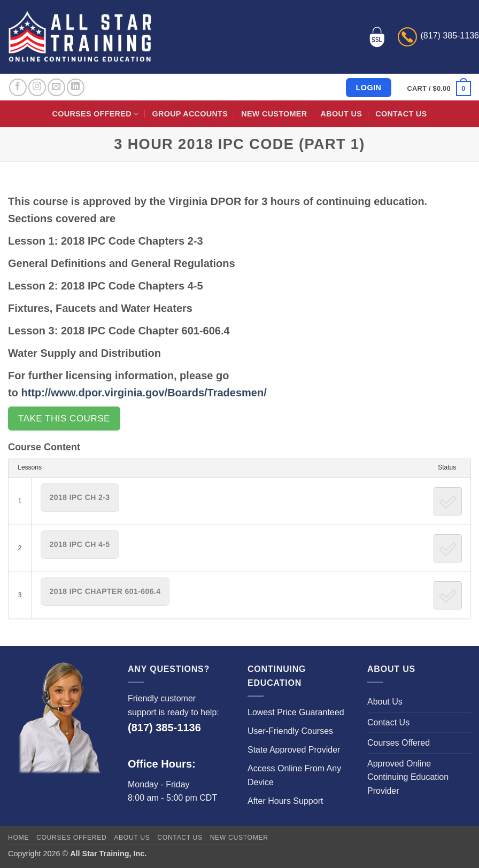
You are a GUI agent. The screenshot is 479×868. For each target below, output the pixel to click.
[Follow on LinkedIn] (76, 87)
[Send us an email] (56, 87)
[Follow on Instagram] (37, 87)
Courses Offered (96, 114)
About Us (341, 114)
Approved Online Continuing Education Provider (408, 777)
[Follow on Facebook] (18, 87)
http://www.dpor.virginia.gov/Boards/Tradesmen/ (144, 393)
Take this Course (64, 419)
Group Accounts (190, 114)
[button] (439, 89)
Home (18, 838)
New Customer (274, 114)
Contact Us (401, 114)
